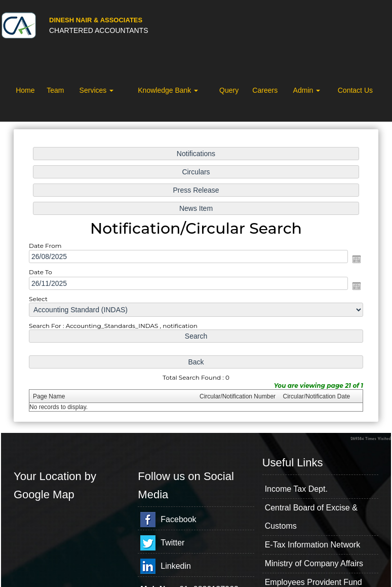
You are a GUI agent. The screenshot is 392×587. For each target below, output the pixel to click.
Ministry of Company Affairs (314, 563)
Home (25, 90)
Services (97, 90)
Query (229, 90)
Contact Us (355, 90)
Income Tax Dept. (296, 489)
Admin (307, 90)
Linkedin (176, 566)
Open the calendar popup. (357, 259)
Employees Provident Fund (313, 582)
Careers (265, 90)
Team (55, 90)
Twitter (172, 543)
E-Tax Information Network (313, 545)
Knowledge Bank (168, 90)
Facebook (178, 519)
